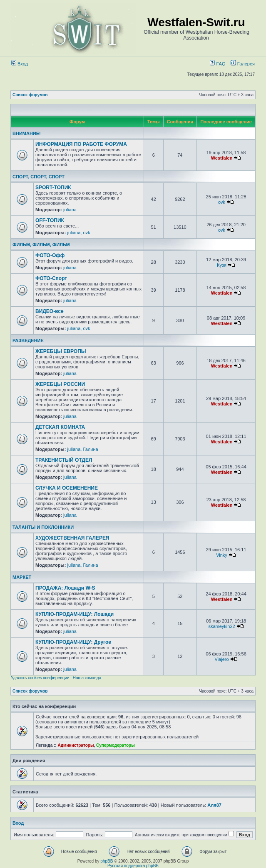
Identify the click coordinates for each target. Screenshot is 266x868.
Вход (20, 64)
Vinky (222, 555)
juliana (70, 210)
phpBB (107, 861)
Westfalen (222, 158)
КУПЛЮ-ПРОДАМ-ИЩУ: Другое (73, 642)
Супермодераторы (116, 745)
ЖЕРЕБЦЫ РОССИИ (60, 384)
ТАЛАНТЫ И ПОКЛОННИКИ (43, 527)
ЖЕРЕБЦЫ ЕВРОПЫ (61, 351)
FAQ (218, 64)
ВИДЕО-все (50, 311)
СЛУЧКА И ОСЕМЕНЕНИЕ (67, 488)
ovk (222, 202)
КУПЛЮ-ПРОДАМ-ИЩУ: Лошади (75, 614)
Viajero (222, 659)
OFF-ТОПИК (50, 220)
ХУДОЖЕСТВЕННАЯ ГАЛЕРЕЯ (72, 538)
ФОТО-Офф (50, 255)
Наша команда (87, 678)
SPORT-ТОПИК (53, 188)
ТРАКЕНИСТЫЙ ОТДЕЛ (64, 460)
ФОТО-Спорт (51, 278)
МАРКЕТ (22, 577)
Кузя (222, 265)
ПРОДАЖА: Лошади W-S (65, 588)
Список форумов (30, 95)
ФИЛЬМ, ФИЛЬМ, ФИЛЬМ (41, 245)
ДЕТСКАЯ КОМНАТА (60, 427)
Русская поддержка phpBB (133, 866)
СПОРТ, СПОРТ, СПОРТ (39, 177)
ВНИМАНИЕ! (27, 133)
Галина (90, 449)
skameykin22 (221, 626)
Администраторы (76, 745)
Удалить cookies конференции (40, 678)
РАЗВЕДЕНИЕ (28, 340)
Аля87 (214, 805)
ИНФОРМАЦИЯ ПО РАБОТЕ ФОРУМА (81, 144)
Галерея (246, 64)
